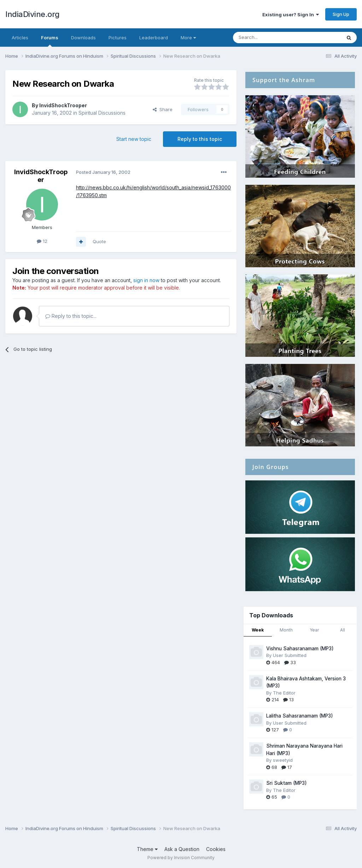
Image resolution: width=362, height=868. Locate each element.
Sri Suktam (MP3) (287, 783)
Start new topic (134, 139)
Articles (20, 38)
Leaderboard (154, 38)
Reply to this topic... (71, 316)
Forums (50, 41)
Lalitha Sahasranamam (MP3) (300, 716)
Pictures (118, 38)
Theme (147, 849)
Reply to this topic (200, 139)
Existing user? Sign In (291, 15)
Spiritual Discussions (102, 113)
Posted (103, 172)
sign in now (146, 280)
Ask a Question (182, 849)
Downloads (83, 38)
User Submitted (290, 655)
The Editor (284, 693)
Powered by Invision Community (181, 858)
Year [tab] (314, 630)
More (188, 38)
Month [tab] (286, 630)
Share (163, 109)
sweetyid (283, 760)
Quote (99, 241)
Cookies (216, 849)
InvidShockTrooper (63, 105)
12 (42, 241)
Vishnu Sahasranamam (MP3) (300, 649)
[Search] (269, 38)
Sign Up (341, 14)
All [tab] (343, 630)
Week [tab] (258, 630)
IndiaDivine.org (33, 14)
